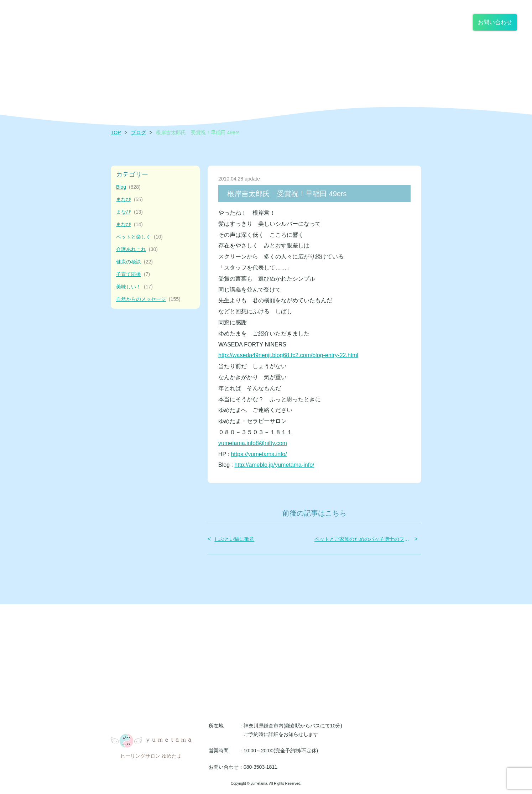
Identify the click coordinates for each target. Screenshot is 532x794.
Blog (128, 187)
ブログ (139, 132)
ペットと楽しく (139, 237)
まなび (129, 200)
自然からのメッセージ (148, 299)
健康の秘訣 (134, 262)
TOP (116, 132)
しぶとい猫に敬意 (234, 539)
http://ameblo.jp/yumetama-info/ (274, 465)
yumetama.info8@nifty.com (253, 443)
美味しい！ (134, 287)
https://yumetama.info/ (259, 454)
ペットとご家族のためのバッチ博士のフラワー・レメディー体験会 (363, 539)
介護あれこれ (137, 249)
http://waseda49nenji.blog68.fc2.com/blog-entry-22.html (288, 355)
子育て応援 (133, 274)
